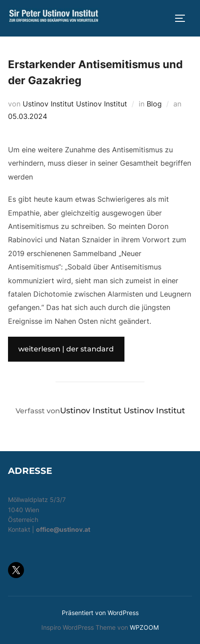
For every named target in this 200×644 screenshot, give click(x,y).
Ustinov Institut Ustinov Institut (75, 104)
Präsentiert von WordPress (100, 613)
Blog (154, 104)
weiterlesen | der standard (66, 349)
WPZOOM (144, 627)
